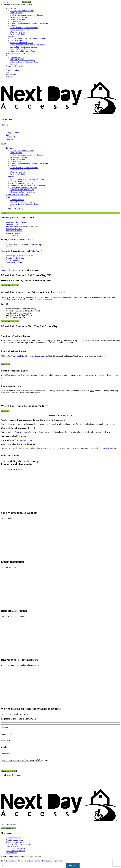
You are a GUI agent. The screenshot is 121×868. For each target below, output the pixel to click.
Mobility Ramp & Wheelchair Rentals (25, 62)
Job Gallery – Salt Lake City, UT (23, 60)
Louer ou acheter (12, 847)
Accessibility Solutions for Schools (24, 47)
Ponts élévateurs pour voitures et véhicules (27, 15)
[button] (60, 866)
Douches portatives (18, 32)
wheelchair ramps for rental (22, 440)
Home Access (11, 8)
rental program (37, 356)
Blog (8, 72)
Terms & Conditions (9, 862)
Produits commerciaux (14, 841)
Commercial (10, 36)
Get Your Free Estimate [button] (10, 321)
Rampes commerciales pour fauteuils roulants (28, 38)
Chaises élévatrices (13, 233)
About (8, 55)
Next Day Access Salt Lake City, (16, 356)
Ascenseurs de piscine (19, 17)
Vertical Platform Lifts (19, 41)
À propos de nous (17, 58)
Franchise (9, 77)
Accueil (4, 143)
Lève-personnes (16, 21)
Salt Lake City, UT (15, 270)
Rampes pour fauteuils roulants (22, 11)
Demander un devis (8, 830)
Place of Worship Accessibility (22, 49)
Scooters (14, 26)
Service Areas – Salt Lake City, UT (19, 53)
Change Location (12, 70)
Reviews (14, 64)
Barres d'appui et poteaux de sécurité (24, 28)
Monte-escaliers (16, 13)
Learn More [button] (5, 364)
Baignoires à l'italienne (19, 34)
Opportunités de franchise (15, 850)
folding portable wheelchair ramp (17, 375)
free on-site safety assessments (16, 432)
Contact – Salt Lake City (15, 66)
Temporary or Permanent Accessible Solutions (28, 45)
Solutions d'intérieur (13, 839)
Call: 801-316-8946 (8, 825)
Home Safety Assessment (15, 852)
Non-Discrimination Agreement (50, 862)
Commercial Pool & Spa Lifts (22, 43)
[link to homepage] (60, 823)
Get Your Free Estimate (10, 285)
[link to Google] (2, 81)
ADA (92, 391)
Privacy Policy (23, 862)
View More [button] (5, 411)
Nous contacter (11, 854)
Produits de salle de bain (20, 30)
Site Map (34, 862)
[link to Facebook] (1, 81)
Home (3, 270)
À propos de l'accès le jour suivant (19, 845)
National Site (11, 74)
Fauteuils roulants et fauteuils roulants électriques (29, 23)
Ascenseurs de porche (19, 19)
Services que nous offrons (15, 843)
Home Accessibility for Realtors (23, 51)
